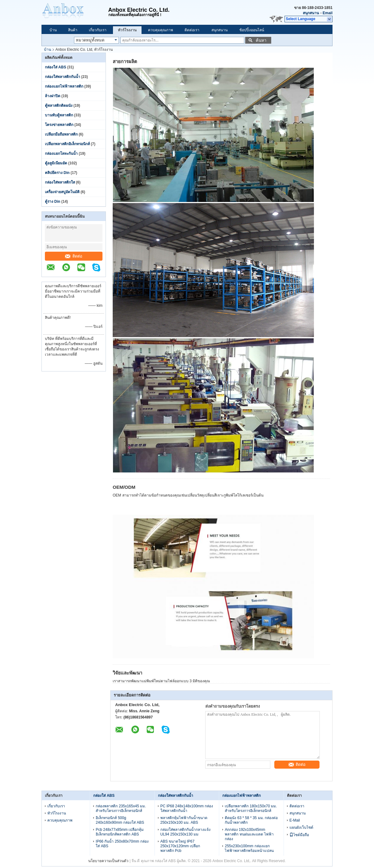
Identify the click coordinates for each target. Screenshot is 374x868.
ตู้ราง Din (53, 202)
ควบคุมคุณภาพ (161, 30)
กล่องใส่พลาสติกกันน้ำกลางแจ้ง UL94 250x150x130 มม (185, 832)
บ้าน (53, 30)
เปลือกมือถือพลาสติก (61, 134)
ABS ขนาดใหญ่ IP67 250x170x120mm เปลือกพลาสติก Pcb (180, 846)
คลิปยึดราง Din (57, 173)
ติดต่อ (74, 256)
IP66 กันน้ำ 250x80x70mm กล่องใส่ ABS (122, 844)
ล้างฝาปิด (53, 96)
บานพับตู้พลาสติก (59, 115)
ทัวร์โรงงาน (127, 30)
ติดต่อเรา (192, 30)
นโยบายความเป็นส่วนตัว (108, 861)
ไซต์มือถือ (299, 835)
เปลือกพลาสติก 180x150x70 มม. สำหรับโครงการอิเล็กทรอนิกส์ (251, 808)
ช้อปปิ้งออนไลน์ (252, 30)
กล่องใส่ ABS (56, 67)
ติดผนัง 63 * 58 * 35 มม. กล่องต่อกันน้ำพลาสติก (251, 820)
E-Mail (295, 820)
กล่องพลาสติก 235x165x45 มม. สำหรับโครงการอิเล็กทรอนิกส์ (121, 808)
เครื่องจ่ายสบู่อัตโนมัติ (62, 192)
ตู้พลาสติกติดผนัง (59, 106)
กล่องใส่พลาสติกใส (60, 182)
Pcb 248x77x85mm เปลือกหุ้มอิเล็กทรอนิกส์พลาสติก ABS (120, 832)
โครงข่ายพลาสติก (59, 125)
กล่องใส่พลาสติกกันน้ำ (63, 77)
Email (328, 13)
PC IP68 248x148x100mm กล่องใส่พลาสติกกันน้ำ (187, 808)
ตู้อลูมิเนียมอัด (56, 163)
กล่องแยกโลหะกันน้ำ (61, 154)
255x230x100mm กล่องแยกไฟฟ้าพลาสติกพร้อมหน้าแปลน (249, 848)
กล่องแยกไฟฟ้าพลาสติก (64, 86)
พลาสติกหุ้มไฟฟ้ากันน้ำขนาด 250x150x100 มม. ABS (184, 820)
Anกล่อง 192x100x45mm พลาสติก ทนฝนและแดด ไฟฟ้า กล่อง (249, 834)
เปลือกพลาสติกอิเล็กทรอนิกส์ (67, 144)
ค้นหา (261, 40)
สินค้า (73, 30)
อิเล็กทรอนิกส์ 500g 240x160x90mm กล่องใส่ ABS (120, 820)
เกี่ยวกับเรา (98, 30)
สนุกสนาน (311, 13)
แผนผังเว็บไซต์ (301, 827)
